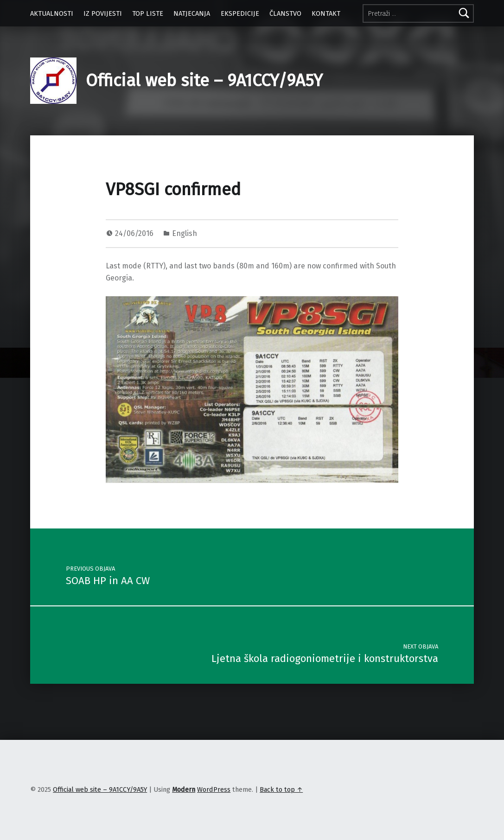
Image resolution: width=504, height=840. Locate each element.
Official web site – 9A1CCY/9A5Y (204, 81)
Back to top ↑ (281, 789)
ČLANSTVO (285, 13)
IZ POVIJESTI (103, 13)
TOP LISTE (148, 13)
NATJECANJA (192, 13)
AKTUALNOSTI (52, 13)
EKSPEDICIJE (240, 13)
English (185, 233)
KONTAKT (326, 13)
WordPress (214, 789)
